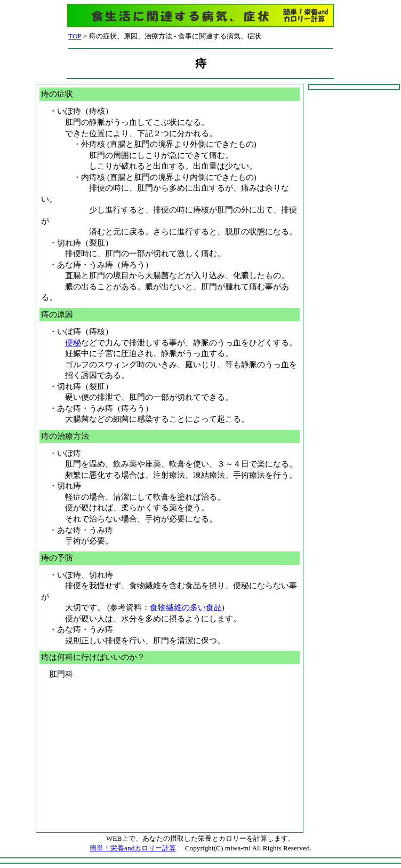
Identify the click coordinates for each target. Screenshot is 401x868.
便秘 (73, 343)
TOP (75, 36)
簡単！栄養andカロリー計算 (133, 848)
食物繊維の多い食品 (186, 607)
